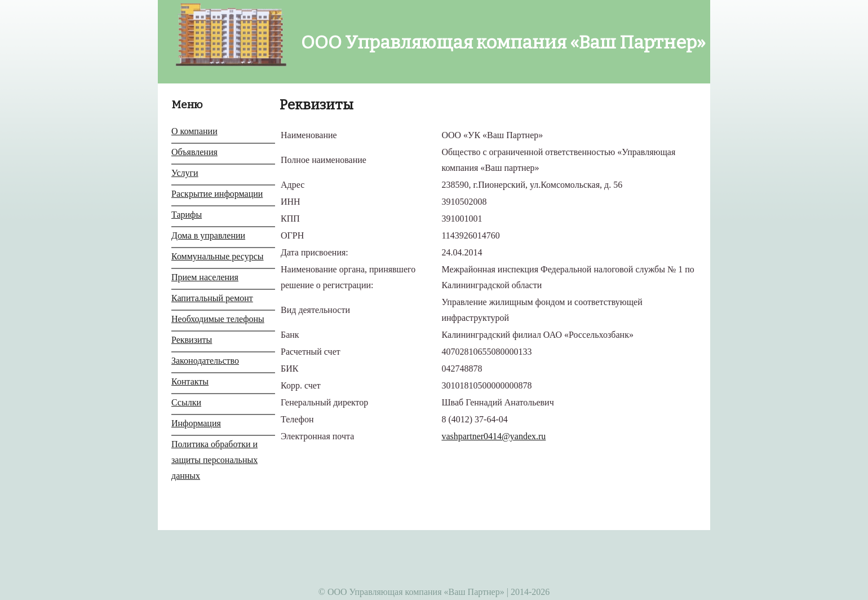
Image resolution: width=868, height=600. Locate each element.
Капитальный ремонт (212, 298)
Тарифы (187, 215)
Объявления (194, 152)
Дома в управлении (208, 235)
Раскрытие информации (217, 194)
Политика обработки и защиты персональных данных (214, 460)
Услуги (185, 173)
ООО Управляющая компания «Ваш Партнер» (497, 42)
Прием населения (205, 277)
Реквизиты (192, 340)
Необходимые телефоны (218, 319)
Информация (196, 423)
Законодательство (205, 361)
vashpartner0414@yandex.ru (493, 436)
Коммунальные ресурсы (218, 256)
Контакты (190, 381)
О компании (194, 131)
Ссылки (186, 402)
